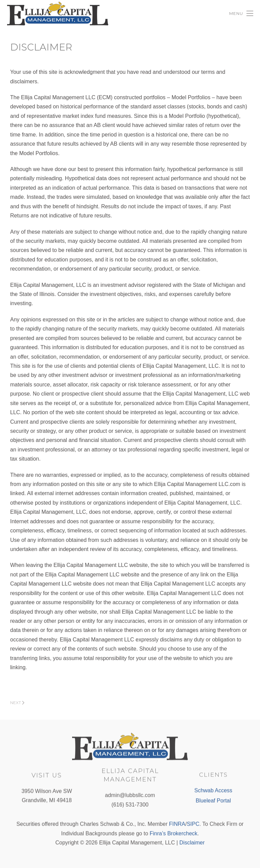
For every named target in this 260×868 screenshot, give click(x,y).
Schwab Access (213, 790)
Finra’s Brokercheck (174, 833)
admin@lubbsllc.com (130, 795)
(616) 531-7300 (130, 804)
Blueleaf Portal (213, 800)
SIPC (193, 823)
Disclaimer (192, 842)
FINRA (177, 823)
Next (17, 703)
